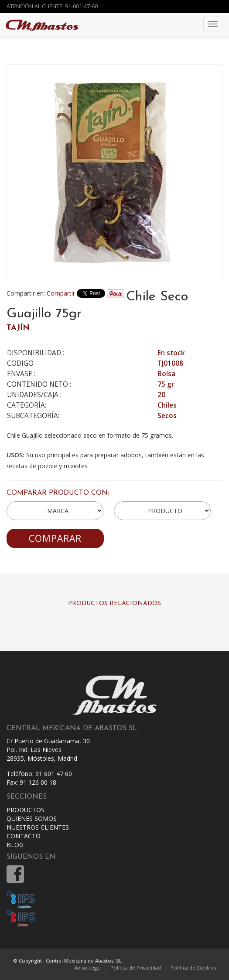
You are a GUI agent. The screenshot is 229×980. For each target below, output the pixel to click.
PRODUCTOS (26, 810)
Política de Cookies (193, 968)
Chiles (167, 405)
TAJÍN (18, 328)
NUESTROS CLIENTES (38, 827)
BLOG (15, 845)
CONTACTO (24, 836)
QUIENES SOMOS (32, 818)
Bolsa (166, 374)
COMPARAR (55, 538)
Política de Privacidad (136, 968)
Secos (167, 416)
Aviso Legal (88, 968)
